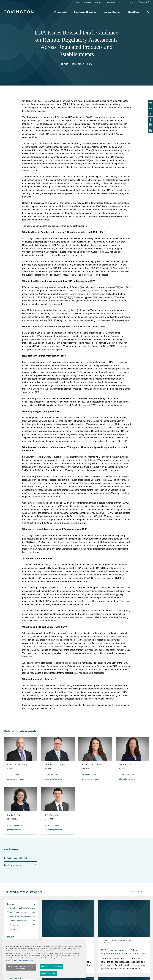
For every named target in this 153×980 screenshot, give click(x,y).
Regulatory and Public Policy (17, 858)
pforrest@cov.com (127, 779)
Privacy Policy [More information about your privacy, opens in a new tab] (17, 970)
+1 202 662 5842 (52, 826)
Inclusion (111, 3)
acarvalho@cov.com (53, 830)
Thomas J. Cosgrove (55, 764)
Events (132, 3)
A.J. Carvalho (52, 815)
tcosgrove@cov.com (53, 779)
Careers (88, 3)
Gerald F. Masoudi (17, 764)
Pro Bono (99, 3)
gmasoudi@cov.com (16, 779)
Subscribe (144, 3)
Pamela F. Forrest (128, 764)
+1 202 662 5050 (14, 826)
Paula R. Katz (14, 815)
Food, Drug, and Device (15, 865)
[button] (133, 891)
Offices (122, 3)
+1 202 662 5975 (14, 775)
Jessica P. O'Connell (92, 764)
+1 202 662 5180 (89, 775)
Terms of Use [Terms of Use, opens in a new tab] (28, 970)
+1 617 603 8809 (127, 775)
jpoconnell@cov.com (91, 779)
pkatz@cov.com (14, 830)
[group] (21, 908)
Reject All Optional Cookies (52, 977)
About (78, 3)
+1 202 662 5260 (52, 775)
